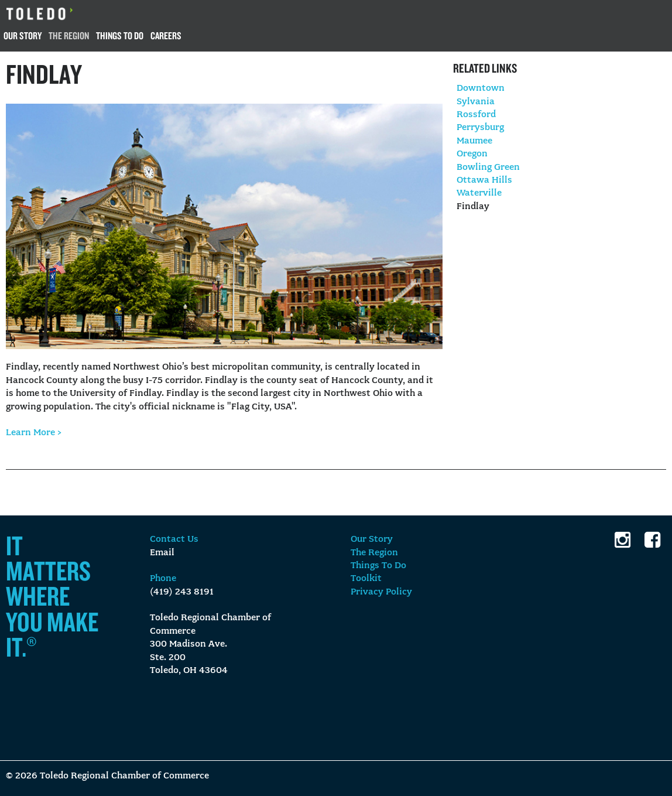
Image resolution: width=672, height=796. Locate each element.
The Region (69, 35)
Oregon (472, 154)
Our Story (23, 35)
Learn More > (34, 433)
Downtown (481, 88)
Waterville (479, 193)
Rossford (476, 115)
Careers (166, 35)
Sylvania (476, 102)
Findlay (473, 207)
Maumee (474, 141)
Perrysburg (480, 128)
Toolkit (366, 579)
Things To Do (120, 35)
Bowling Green (488, 168)
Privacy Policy (381, 592)
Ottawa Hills (484, 180)
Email (162, 553)
